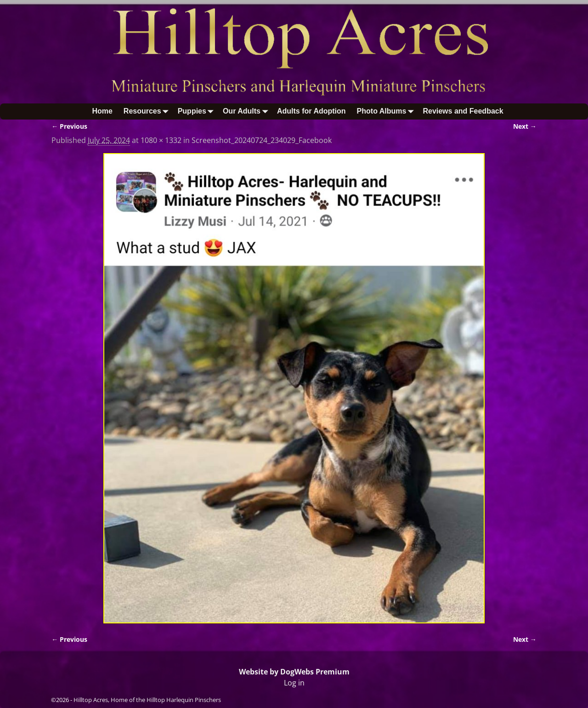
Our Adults (247, 111)
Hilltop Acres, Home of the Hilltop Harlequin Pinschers (147, 700)
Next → (525, 126)
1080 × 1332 (161, 140)
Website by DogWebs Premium (294, 672)
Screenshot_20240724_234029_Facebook (262, 140)
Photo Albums (387, 111)
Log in (294, 683)
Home (102, 111)
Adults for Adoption (311, 111)
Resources (148, 111)
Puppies (198, 111)
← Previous (69, 126)
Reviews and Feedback (463, 111)
